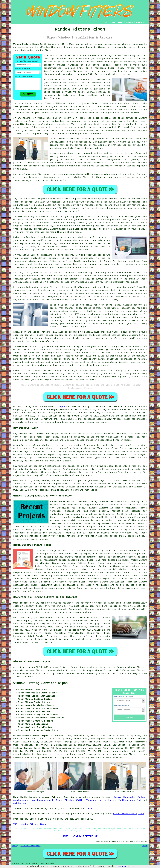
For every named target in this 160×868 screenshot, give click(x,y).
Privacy (145, 846)
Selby (117, 797)
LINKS (113, 22)
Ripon (62, 407)
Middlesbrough (126, 800)
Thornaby (91, 800)
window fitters (101, 797)
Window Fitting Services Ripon (41, 683)
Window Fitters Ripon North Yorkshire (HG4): (41, 44)
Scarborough (20, 800)
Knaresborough (45, 800)
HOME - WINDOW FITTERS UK (80, 836)
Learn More (123, 866)
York (139, 800)
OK (133, 866)
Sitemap (15, 846)
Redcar (142, 797)
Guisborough (20, 803)
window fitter (44, 50)
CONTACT (129, 22)
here (89, 809)
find (23, 667)
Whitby (80, 800)
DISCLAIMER (141, 22)
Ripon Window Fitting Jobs (129, 814)
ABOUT (121, 22)
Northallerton (107, 800)
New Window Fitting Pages (31, 846)
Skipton (69, 800)
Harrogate (129, 797)
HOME (105, 22)
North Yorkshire (80, 797)
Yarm (32, 800)
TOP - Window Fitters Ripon (30, 824)
